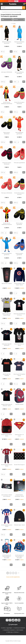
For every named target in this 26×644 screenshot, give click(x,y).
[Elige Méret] (3, 52)
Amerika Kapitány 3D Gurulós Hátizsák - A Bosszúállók (7, 556)
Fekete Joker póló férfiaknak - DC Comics (19, 314)
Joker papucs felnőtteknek (7, 72)
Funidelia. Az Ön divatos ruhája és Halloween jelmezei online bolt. (13, 4)
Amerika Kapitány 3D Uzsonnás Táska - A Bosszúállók (19, 556)
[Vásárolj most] (11, 51)
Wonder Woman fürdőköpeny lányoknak (7, 224)
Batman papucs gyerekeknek (19, 224)
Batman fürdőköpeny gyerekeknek (19, 73)
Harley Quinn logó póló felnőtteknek (7, 345)
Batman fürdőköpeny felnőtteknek (7, 42)
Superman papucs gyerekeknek (19, 254)
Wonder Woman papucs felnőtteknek (19, 103)
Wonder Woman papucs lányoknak (19, 194)
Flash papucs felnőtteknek (7, 193)
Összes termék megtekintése (13, 577)
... (1, 12)
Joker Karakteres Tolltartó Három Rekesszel (7, 495)
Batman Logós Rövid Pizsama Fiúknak (7, 314)
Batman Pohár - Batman (7, 283)
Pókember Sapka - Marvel (19, 525)
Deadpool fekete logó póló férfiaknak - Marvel (7, 405)
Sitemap (16, 632)
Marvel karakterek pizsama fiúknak (7, 465)
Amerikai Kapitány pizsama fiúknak (7, 526)
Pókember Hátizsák (19, 404)
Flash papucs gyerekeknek (19, 163)
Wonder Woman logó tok (19, 465)
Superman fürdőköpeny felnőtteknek (19, 42)
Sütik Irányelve (20, 630)
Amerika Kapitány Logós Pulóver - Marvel (19, 284)
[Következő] (19, 573)
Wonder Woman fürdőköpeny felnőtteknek (7, 103)
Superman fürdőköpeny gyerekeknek (7, 254)
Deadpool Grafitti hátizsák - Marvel (7, 435)
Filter (3, 19)
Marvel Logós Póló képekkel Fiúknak (19, 375)
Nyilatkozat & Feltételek (20, 628)
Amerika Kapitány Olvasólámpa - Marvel (19, 495)
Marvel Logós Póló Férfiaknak (7, 375)
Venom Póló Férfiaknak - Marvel (19, 345)
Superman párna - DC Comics (19, 435)
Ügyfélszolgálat (13, 625)
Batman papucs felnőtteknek (7, 133)
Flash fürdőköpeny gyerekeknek (19, 133)
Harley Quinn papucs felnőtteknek (7, 163)
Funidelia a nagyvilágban (7, 628)
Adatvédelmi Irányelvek (9, 630)
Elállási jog (10, 632)
